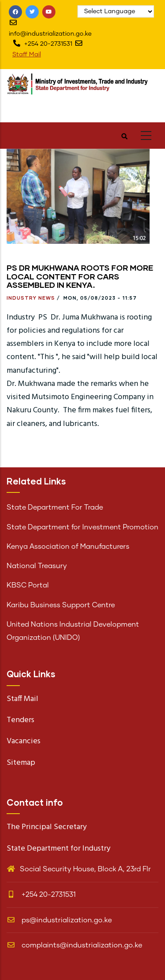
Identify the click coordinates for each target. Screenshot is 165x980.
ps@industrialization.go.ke (59, 920)
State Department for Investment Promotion (82, 527)
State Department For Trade (55, 507)
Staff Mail (27, 55)
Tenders (20, 720)
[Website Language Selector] (116, 11)
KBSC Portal (28, 585)
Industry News (31, 298)
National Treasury (37, 566)
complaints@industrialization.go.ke (74, 945)
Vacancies (24, 741)
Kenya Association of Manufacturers (68, 547)
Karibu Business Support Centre (61, 605)
